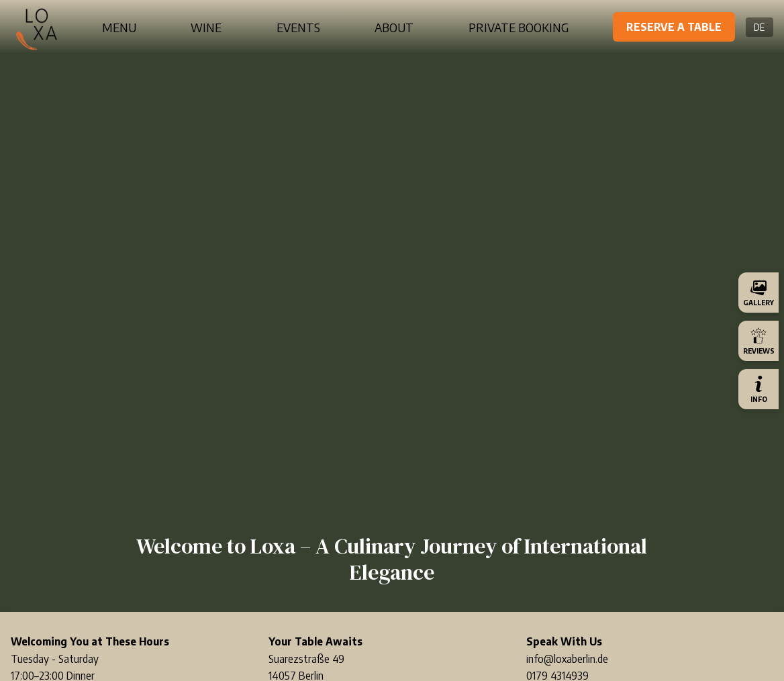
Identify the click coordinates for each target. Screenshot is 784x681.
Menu (119, 27)
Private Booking (519, 27)
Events (298, 27)
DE (759, 27)
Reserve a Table (674, 27)
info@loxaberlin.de (567, 659)
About (394, 27)
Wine (206, 27)
